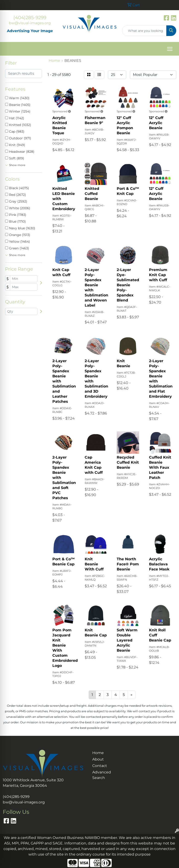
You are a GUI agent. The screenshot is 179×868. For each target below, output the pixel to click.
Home (98, 753)
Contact (100, 766)
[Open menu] (170, 49)
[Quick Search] (144, 31)
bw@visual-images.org (30, 23)
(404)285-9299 (30, 18)
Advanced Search (101, 775)
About (98, 759)
